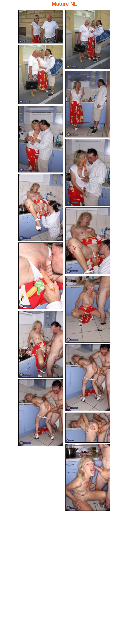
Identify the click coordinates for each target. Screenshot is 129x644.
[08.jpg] (88, 241)
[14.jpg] (88, 428)
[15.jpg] (88, 477)
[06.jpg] (88, 172)
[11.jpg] (41, 344)
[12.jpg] (88, 378)
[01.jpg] (41, 27)
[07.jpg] (41, 207)
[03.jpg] (41, 75)
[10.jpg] (88, 309)
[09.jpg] (41, 276)
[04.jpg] (88, 104)
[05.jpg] (41, 139)
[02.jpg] (88, 40)
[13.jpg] (41, 413)
